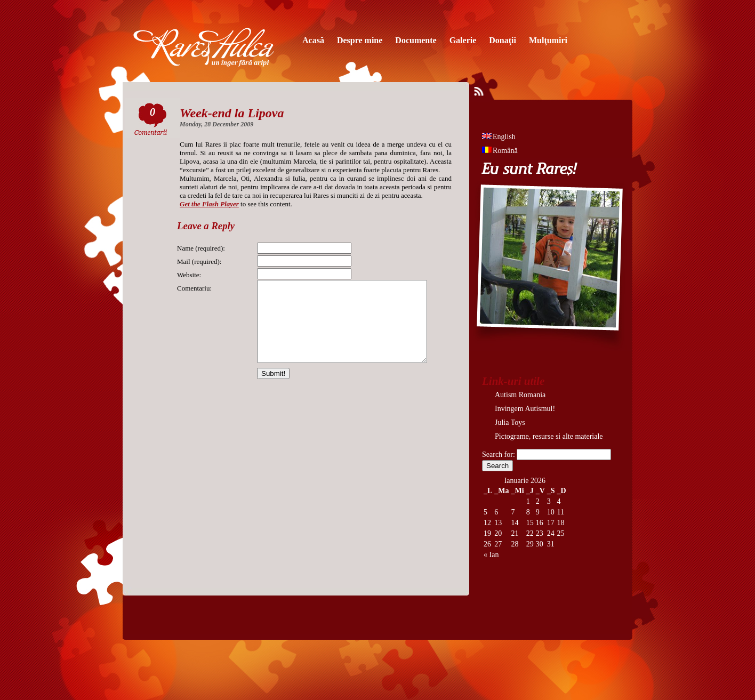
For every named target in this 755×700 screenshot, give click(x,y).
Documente (416, 40)
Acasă (313, 40)
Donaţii (503, 40)
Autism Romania (520, 395)
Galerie (463, 40)
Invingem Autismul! (525, 409)
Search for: (499, 454)
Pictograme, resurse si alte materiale (549, 436)
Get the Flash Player (209, 204)
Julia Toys (510, 423)
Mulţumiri (548, 40)
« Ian (491, 555)
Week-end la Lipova (232, 113)
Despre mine (360, 40)
